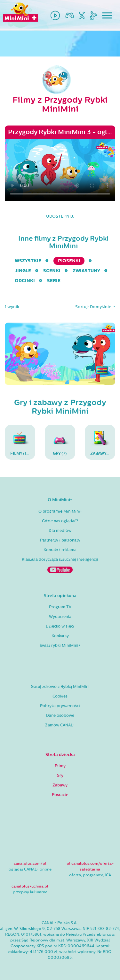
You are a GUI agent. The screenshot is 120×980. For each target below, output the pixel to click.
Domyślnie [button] (101, 307)
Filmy (60, 766)
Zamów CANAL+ (60, 725)
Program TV (60, 607)
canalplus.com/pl (30, 863)
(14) (20, 442)
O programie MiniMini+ (60, 511)
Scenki (52, 271)
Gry (60, 776)
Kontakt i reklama (60, 550)
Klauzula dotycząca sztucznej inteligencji (60, 559)
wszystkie (28, 261)
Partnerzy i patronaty (60, 540)
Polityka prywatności (60, 706)
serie (54, 281)
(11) (102, 442)
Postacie (60, 795)
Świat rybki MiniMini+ (60, 646)
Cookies (60, 696)
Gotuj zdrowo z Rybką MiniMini (60, 687)
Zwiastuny (86, 271)
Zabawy (60, 785)
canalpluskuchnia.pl (30, 886)
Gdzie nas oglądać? (60, 521)
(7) (60, 442)
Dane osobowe (60, 715)
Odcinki (25, 281)
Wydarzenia (60, 617)
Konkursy (60, 636)
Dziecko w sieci (60, 626)
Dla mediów (60, 531)
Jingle (23, 271)
